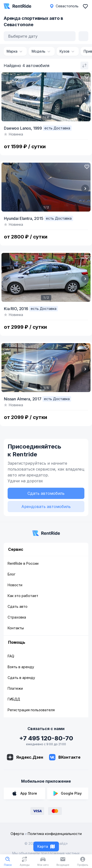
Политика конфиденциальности (55, 834)
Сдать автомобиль (46, 493)
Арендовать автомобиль (46, 507)
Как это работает (23, 596)
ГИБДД (14, 699)
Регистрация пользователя (31, 710)
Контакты (16, 628)
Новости (15, 585)
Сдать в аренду (21, 678)
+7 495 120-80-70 (46, 738)
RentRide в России (23, 563)
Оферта (17, 834)
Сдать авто (18, 606)
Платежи (15, 688)
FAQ (11, 656)
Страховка (17, 617)
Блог (12, 574)
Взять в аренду (21, 667)
